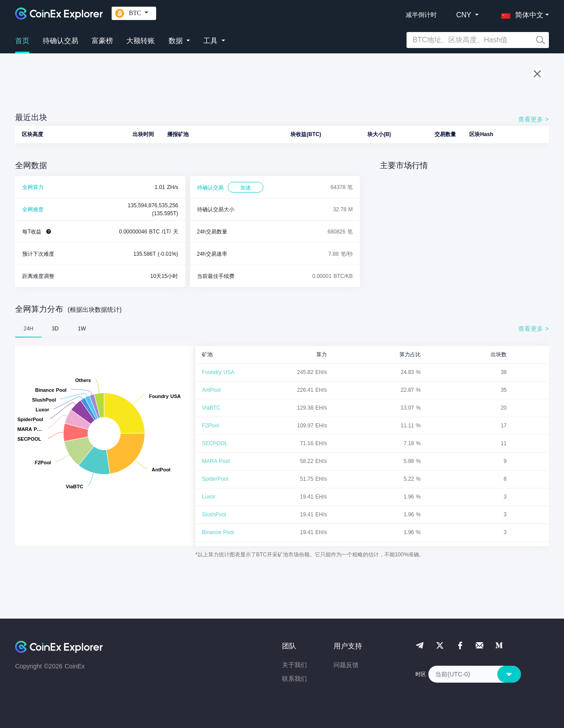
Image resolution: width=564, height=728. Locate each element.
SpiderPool (215, 479)
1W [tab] (82, 329)
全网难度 (33, 209)
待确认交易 (60, 41)
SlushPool (214, 515)
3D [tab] (55, 329)
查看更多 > (534, 119)
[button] (520, 13)
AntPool (211, 390)
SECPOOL (215, 443)
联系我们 (294, 679)
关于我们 (294, 665)
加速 (246, 188)
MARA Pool (216, 461)
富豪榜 (102, 41)
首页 (22, 41)
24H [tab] (28, 329)
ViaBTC (211, 408)
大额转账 (141, 41)
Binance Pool (218, 532)
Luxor (209, 497)
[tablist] (282, 329)
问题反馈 (346, 665)
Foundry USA (218, 372)
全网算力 (33, 187)
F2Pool (210, 426)
